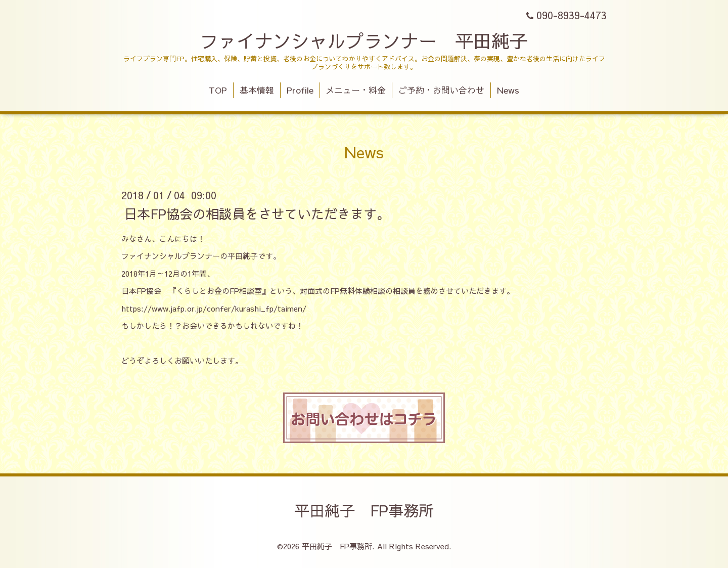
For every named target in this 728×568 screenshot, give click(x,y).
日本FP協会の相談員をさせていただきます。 (257, 213)
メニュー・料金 (356, 90)
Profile (300, 90)
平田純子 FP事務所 (364, 510)
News (508, 90)
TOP (218, 90)
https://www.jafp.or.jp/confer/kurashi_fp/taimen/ (214, 308)
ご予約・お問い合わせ (441, 90)
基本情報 (257, 90)
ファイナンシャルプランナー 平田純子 (364, 40)
